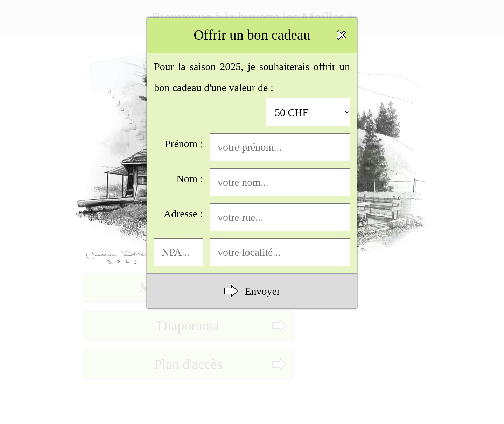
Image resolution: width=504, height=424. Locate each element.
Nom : (263, 182)
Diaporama (188, 326)
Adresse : (257, 217)
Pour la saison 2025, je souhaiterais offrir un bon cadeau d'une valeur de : (252, 93)
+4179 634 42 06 (358, 228)
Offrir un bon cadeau (252, 35)
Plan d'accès (188, 364)
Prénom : (257, 147)
